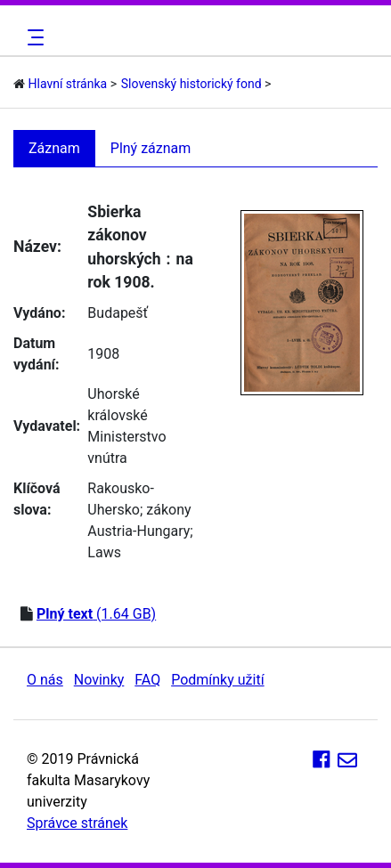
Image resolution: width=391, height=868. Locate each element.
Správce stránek (77, 823)
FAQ (147, 680)
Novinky (99, 680)
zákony (168, 510)
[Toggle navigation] (33, 37)
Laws (104, 552)
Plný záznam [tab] (151, 148)
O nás (45, 680)
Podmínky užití (217, 680)
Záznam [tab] (54, 148)
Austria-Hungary (138, 531)
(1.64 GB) (96, 614)
